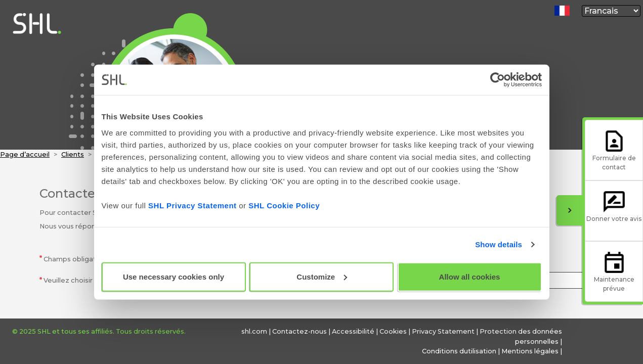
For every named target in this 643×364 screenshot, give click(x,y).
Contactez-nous (299, 331)
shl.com (254, 331)
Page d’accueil (25, 154)
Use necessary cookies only (174, 276)
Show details (499, 244)
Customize (322, 276)
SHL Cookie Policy (284, 205)
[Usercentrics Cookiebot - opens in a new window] (498, 80)
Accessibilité (353, 331)
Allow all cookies (470, 276)
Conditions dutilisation (459, 351)
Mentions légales (530, 351)
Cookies (393, 331)
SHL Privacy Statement (192, 205)
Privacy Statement (443, 331)
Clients (73, 154)
